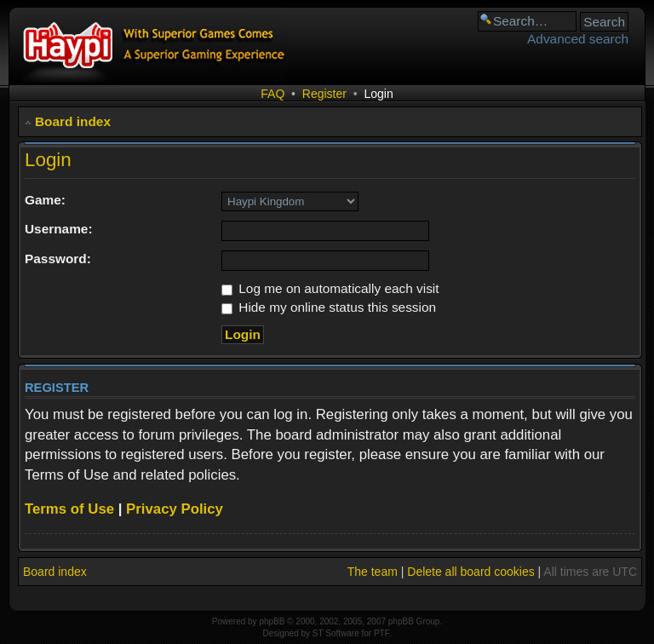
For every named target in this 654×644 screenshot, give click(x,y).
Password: (58, 259)
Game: (45, 200)
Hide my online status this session (329, 307)
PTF (381, 633)
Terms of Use (69, 509)
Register (324, 94)
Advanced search (578, 39)
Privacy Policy (175, 509)
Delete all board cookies (470, 572)
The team (373, 572)
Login (378, 94)
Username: (59, 229)
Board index (73, 121)
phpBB (272, 621)
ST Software (336, 633)
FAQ (272, 94)
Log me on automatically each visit (330, 288)
